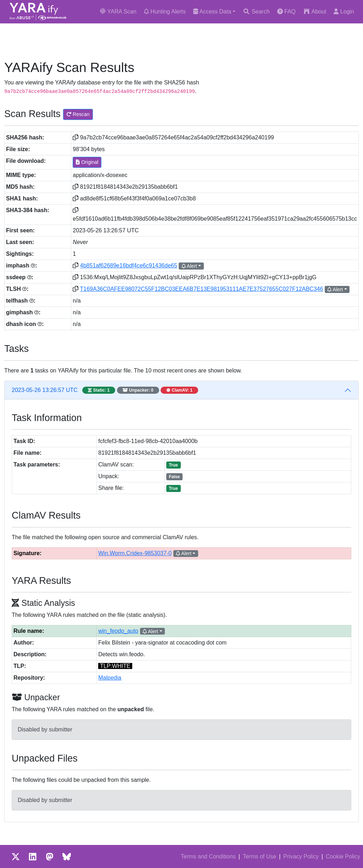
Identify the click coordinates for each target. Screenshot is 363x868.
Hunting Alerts (165, 12)
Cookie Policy (343, 856)
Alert (189, 266)
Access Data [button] (212, 12)
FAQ (286, 12)
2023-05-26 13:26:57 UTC (105, 390)
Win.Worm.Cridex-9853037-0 (135, 553)
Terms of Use (259, 856)
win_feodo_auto (118, 631)
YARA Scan (118, 12)
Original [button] (87, 162)
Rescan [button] (78, 114)
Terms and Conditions (208, 856)
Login (344, 12)
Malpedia (110, 678)
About (315, 12)
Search (256, 12)
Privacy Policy (301, 856)
